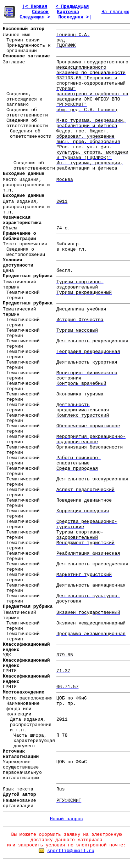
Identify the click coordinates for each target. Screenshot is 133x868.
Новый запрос (67, 819)
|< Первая (35, 7)
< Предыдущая (72, 7)
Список (40, 12)
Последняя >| (75, 17)
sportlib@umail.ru (71, 851)
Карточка (68, 12)
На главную (115, 12)
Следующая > (35, 17)
